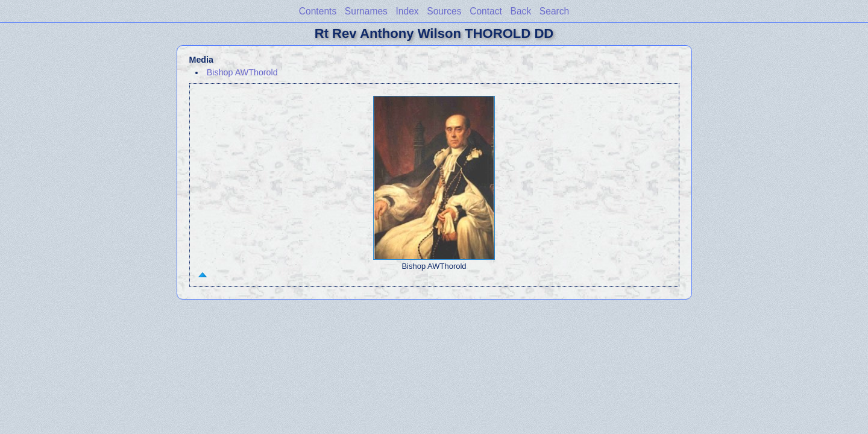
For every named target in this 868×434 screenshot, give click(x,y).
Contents (318, 11)
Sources (444, 11)
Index (407, 11)
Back (521, 11)
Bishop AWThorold (242, 72)
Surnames (366, 11)
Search (554, 11)
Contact (486, 11)
